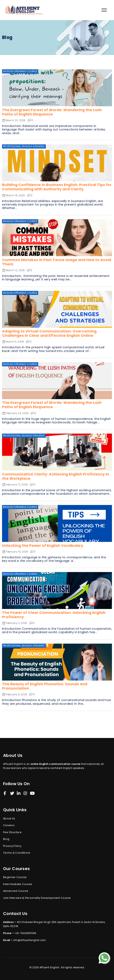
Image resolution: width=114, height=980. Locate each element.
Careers (9, 825)
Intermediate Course (18, 884)
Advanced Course (16, 891)
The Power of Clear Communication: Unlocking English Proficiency (54, 615)
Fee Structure (12, 832)
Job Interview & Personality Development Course (37, 898)
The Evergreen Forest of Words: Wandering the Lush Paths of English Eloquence (52, 112)
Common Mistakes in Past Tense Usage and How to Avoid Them (57, 262)
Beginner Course (15, 877)
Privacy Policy (12, 846)
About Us (9, 818)
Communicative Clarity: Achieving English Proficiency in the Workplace (56, 476)
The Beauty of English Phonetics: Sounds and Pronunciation (45, 686)
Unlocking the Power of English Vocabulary (43, 546)
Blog (6, 839)
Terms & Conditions (17, 853)
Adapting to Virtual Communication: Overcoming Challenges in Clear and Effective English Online (49, 333)
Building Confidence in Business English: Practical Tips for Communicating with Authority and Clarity (57, 187)
